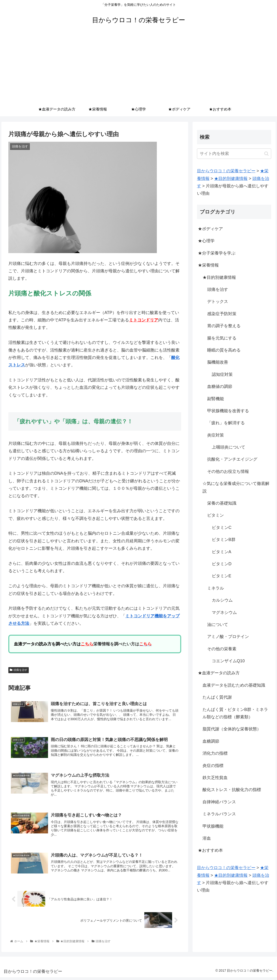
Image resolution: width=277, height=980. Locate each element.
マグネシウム (224, 612)
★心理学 (206, 241)
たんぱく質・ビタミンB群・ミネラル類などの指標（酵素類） (235, 713)
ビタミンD (222, 564)
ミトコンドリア (144, 320)
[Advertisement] (138, 68)
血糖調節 (211, 741)
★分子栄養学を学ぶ (217, 253)
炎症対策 (216, 435)
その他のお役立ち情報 (228, 471)
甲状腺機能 (213, 826)
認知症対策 (222, 374)
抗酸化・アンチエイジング (232, 459)
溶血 (207, 838)
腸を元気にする (222, 338)
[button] (266, 154)
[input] (234, 154)
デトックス (218, 302)
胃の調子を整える (224, 326)
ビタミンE (222, 576)
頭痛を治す (19, 670)
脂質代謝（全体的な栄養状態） (232, 729)
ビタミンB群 (224, 540)
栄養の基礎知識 (222, 503)
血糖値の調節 (220, 386)
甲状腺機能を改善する (228, 411)
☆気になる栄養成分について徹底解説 (236, 487)
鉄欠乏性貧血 (215, 778)
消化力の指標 (215, 753)
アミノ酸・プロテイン (228, 637)
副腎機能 (216, 399)
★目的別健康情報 (219, 277)
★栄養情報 (208, 265)
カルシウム (222, 600)
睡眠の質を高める (224, 350)
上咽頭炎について (229, 447)
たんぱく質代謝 (217, 697)
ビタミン (216, 515)
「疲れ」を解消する (226, 423)
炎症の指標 (213, 766)
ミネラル (216, 588)
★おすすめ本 (210, 850)
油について (218, 625)
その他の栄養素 (222, 649)
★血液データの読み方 (219, 673)
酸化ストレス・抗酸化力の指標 (232, 790)
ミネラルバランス (219, 814)
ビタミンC (222, 528)
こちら (87, 644)
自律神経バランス (219, 802)
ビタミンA (222, 552)
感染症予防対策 (222, 314)
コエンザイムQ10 (228, 661)
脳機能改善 (218, 362)
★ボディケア (210, 229)
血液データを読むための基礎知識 (234, 685)
